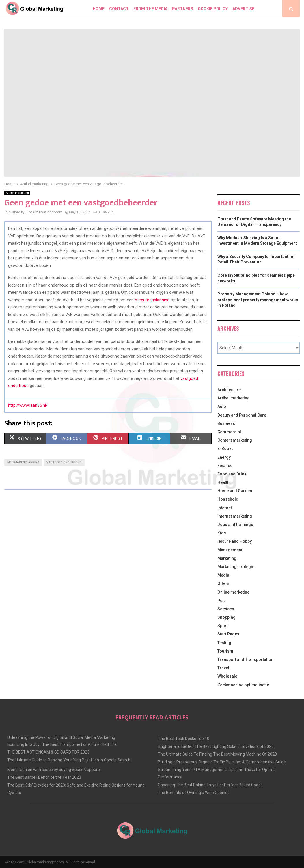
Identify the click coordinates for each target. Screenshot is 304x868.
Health (223, 482)
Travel (223, 668)
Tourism (225, 651)
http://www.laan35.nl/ (28, 405)
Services (226, 609)
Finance (225, 466)
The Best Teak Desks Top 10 (184, 739)
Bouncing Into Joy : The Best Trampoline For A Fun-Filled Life (62, 744)
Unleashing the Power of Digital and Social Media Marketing (61, 737)
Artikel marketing (17, 193)
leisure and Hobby (235, 541)
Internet (225, 508)
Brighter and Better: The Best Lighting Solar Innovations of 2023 (216, 746)
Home (99, 9)
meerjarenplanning (23, 462)
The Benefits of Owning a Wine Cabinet (193, 793)
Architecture (229, 390)
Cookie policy (213, 9)
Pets (222, 601)
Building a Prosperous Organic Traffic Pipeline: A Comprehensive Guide (222, 762)
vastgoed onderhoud (64, 462)
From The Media (150, 9)
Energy (224, 457)
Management (230, 550)
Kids (222, 533)
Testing (224, 643)
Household (228, 499)
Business (226, 423)
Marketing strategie (236, 567)
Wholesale (227, 676)
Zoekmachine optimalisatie (243, 685)
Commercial (229, 432)
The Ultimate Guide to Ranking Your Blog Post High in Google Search (69, 760)
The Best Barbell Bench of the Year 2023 (44, 777)
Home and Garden (235, 491)
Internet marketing (235, 516)
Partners (183, 9)
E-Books (225, 449)
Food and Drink (232, 474)
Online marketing (234, 592)
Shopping (226, 617)
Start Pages (228, 634)
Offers (223, 583)
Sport (223, 626)
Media (223, 575)
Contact (119, 9)
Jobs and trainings (235, 525)
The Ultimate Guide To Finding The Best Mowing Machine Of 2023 (217, 754)
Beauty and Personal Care (242, 415)
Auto (222, 406)
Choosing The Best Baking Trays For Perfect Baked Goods (210, 785)
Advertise (243, 9)
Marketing (227, 558)
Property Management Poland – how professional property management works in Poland (258, 300)
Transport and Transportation (245, 659)
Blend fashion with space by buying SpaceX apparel (54, 770)
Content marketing (235, 440)
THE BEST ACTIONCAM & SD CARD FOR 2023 (48, 752)
